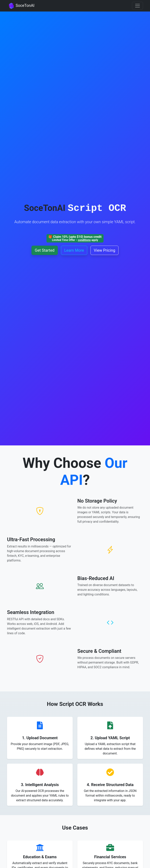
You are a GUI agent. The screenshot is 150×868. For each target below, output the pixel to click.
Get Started (45, 250)
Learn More (74, 250)
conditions (84, 240)
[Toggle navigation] (137, 6)
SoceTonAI (21, 6)
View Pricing (104, 250)
